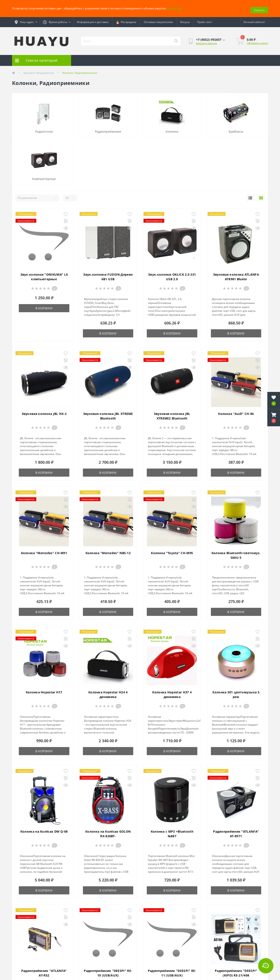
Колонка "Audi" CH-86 (236, 411)
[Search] (176, 38)
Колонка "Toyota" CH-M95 (172, 550)
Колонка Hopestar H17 (44, 689)
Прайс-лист (205, 19)
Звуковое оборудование (39, 70)
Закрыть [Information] (259, 7)
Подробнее (175, 7)
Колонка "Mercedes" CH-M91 (44, 550)
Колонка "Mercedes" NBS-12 (108, 550)
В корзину (44, 305)
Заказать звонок (206, 40)
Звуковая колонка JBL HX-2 (44, 411)
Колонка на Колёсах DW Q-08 (44, 828)
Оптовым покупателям (158, 19)
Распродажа (126, 19)
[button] (274, 418)
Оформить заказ (257, 40)
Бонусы (185, 19)
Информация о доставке (93, 19)
